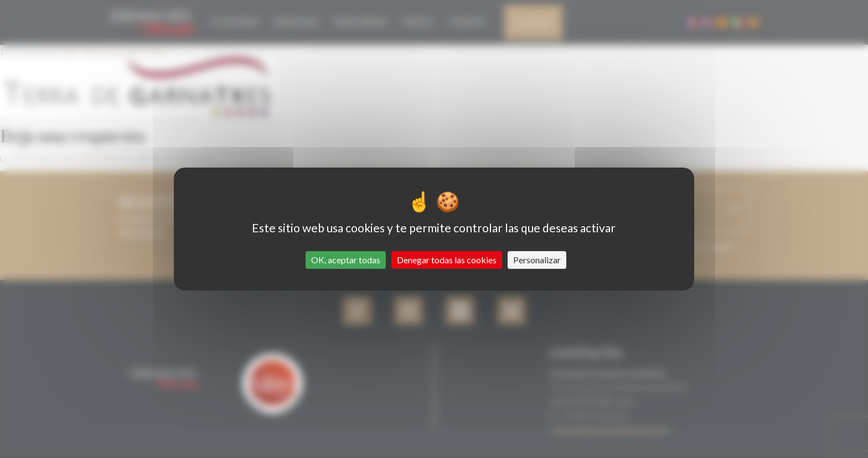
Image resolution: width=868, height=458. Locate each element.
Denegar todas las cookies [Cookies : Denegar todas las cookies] (447, 260)
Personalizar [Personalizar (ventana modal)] (537, 260)
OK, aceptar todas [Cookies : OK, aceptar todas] (346, 260)
